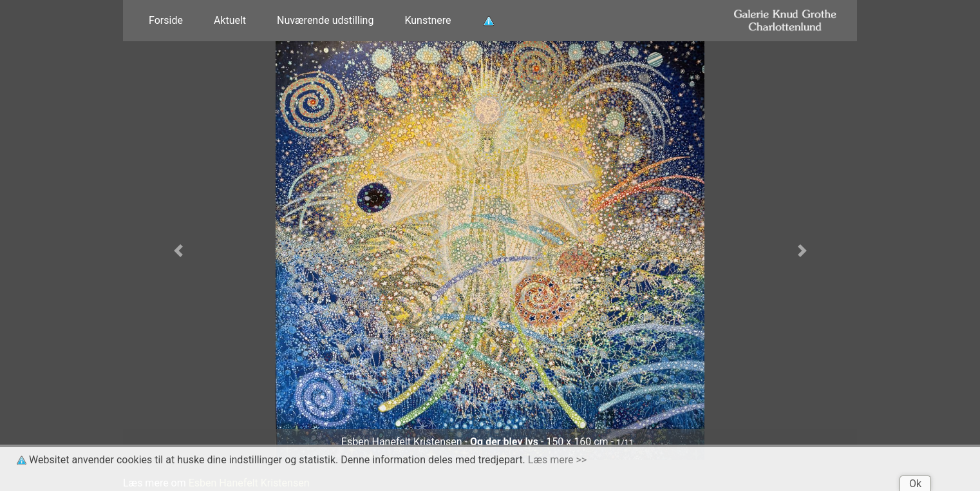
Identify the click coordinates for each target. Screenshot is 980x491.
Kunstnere (428, 20)
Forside (166, 20)
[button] (178, 251)
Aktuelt (230, 20)
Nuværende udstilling (325, 20)
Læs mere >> (557, 460)
